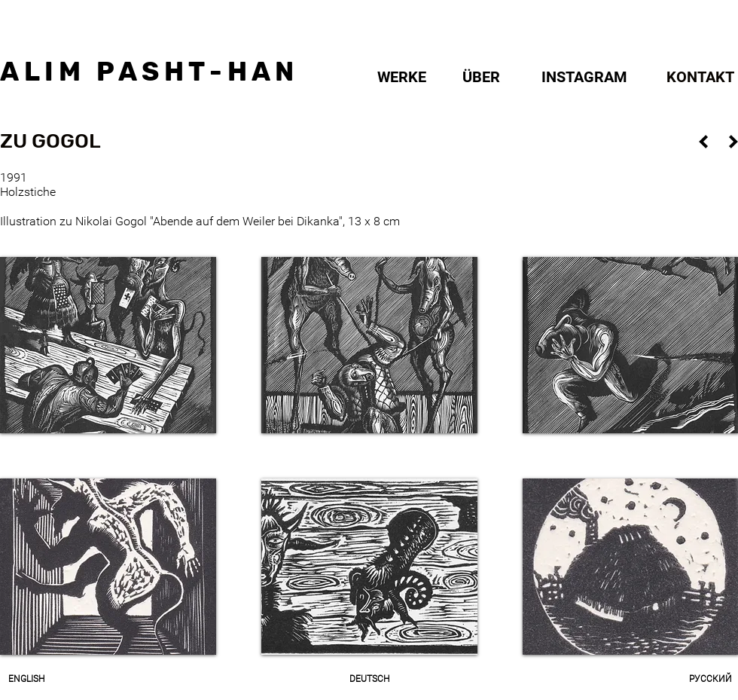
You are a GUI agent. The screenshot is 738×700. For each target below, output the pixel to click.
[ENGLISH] (26, 679)
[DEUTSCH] (369, 679)
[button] (50, 142)
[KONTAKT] (700, 77)
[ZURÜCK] (703, 141)
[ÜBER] (481, 77)
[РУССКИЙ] (711, 679)
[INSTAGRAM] (584, 77)
